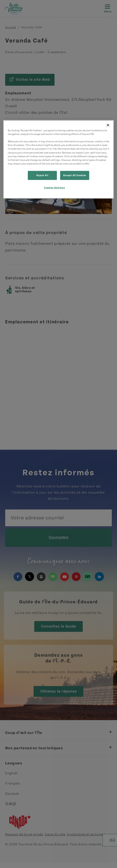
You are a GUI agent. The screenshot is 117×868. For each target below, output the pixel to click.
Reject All (42, 175)
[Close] (108, 125)
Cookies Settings (54, 187)
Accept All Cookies (75, 175)
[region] (59, 159)
